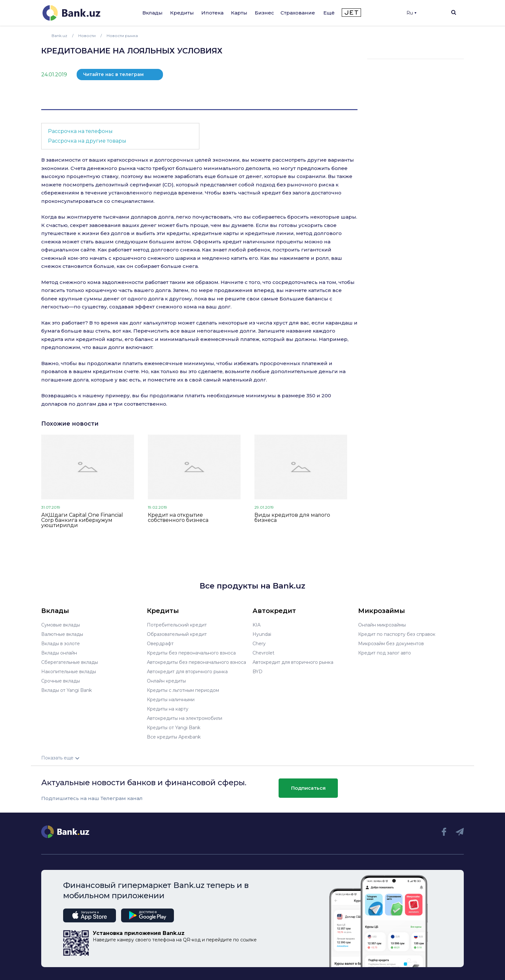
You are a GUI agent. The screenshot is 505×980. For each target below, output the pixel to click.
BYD (257, 672)
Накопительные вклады (69, 672)
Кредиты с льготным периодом (183, 690)
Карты (239, 13)
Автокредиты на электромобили (185, 718)
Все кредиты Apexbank (174, 737)
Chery (259, 644)
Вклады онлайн (59, 653)
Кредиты (182, 13)
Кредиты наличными (171, 700)
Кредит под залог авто (385, 653)
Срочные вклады (61, 681)
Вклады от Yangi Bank (67, 690)
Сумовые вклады (61, 625)
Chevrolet (263, 653)
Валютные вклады (62, 634)
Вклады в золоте (61, 644)
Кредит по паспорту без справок (397, 634)
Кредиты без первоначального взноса (191, 653)
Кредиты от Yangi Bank (174, 728)
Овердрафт (160, 644)
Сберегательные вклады (70, 662)
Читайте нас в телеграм (113, 74)
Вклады (152, 13)
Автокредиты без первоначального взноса (196, 662)
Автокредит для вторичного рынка (187, 672)
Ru (411, 13)
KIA (257, 625)
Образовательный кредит (177, 634)
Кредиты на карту (168, 709)
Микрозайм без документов (391, 644)
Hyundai (262, 634)
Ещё (329, 13)
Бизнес (264, 13)
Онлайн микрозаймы (382, 625)
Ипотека (212, 13)
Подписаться (308, 788)
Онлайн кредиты (166, 681)
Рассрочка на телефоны (80, 131)
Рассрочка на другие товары (87, 141)
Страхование (298, 13)
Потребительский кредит (177, 625)
